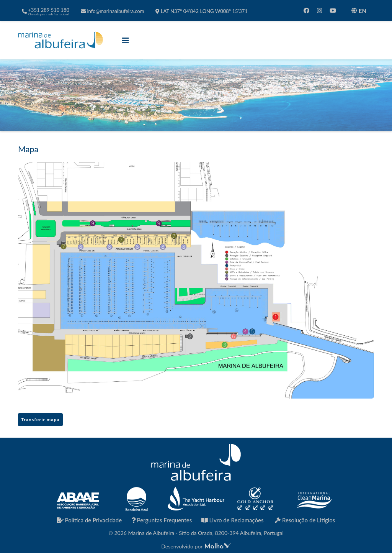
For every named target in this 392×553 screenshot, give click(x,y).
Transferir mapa (40, 419)
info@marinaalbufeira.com (112, 11)
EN (359, 11)
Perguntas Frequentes (162, 520)
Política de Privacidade (90, 520)
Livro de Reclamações (233, 520)
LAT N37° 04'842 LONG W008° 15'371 (201, 11)
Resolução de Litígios (305, 520)
